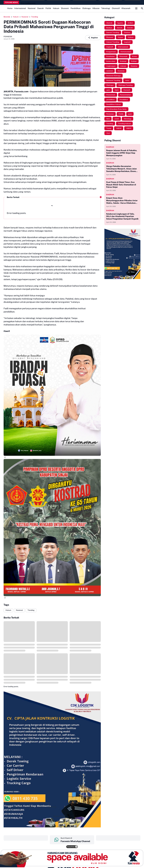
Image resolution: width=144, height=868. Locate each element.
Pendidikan (76, 8)
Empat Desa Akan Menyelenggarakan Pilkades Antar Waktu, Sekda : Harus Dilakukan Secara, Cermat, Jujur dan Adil (122, 201)
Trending (31, 610)
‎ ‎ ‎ (26, 838)
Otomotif (116, 8)
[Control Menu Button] (136, 8)
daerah (110, 147)
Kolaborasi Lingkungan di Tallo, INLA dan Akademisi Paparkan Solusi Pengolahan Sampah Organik (122, 216)
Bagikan (93, 38)
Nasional (32, 8)
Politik (48, 8)
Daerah (40, 8)
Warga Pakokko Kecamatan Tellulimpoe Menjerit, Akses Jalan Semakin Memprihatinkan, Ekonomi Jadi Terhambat (122, 169)
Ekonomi (65, 8)
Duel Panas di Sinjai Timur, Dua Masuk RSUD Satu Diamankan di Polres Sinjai (121, 185)
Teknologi (106, 8)
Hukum (56, 8)
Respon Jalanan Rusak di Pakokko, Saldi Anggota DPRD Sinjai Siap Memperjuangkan (122, 153)
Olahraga (86, 8)
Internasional (20, 8)
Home (10, 8)
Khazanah (126, 8)
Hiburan (96, 8)
